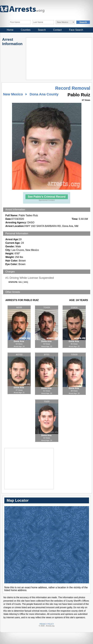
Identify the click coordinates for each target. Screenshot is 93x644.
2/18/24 (74, 307)
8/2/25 (19, 307)
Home (10, 30)
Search (42, 30)
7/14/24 (47, 307)
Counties (26, 30)
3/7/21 (47, 354)
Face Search (76, 30)
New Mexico (13, 94)
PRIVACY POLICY (47, 624)
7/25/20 (74, 354)
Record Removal (73, 88)
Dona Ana (19, 341)
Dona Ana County (44, 94)
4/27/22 (19, 354)
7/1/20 (47, 401)
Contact (57, 30)
